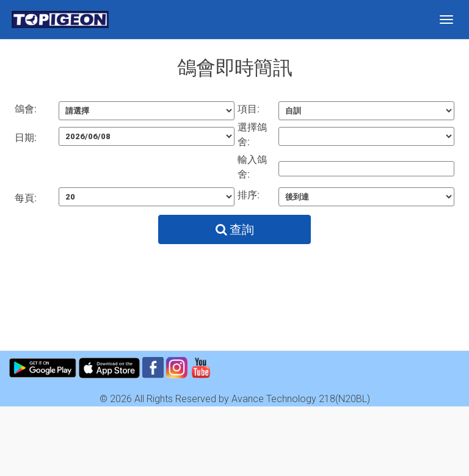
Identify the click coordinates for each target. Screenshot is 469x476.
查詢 (235, 229)
